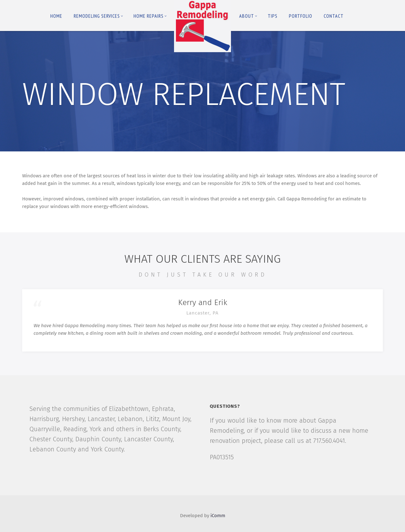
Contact (334, 16)
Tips (273, 16)
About (248, 16)
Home (56, 16)
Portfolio (301, 16)
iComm (218, 516)
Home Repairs (150, 16)
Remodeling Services (98, 16)
